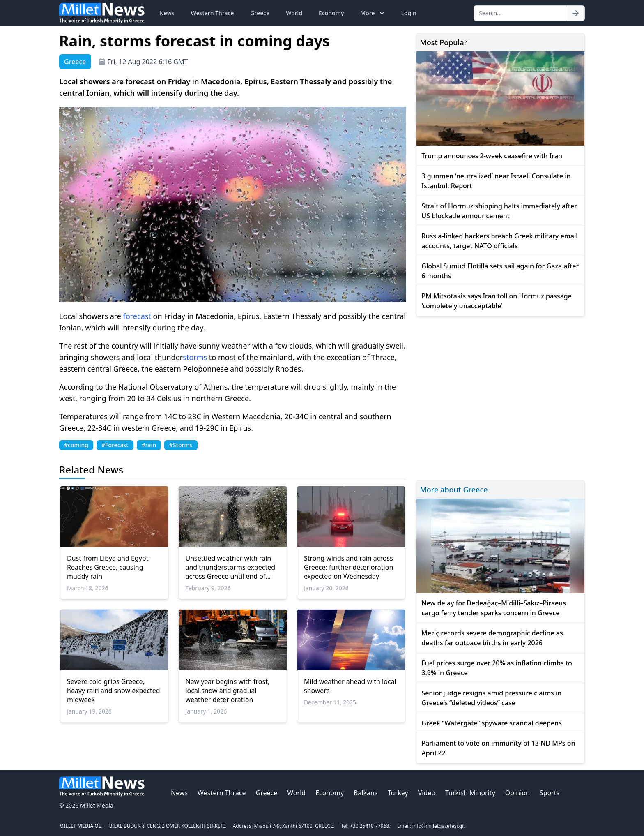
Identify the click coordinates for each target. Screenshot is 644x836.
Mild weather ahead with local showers (350, 686)
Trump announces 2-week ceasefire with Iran (492, 156)
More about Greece (454, 490)
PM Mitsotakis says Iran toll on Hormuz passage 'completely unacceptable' (497, 301)
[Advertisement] (500, 397)
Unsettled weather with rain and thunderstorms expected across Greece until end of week (230, 567)
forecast (137, 316)
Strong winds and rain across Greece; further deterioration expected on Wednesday (348, 567)
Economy (331, 13)
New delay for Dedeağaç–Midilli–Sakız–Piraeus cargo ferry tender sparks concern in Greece (494, 608)
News (167, 13)
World (294, 13)
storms (195, 357)
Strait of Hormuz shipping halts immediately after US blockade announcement (499, 211)
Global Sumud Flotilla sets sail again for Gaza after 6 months (500, 271)
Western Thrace (213, 13)
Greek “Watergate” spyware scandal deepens (492, 723)
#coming (76, 445)
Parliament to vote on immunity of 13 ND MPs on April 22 (498, 748)
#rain (149, 445)
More (373, 13)
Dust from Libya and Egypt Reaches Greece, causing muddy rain (108, 567)
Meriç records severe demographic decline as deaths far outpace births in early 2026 (492, 638)
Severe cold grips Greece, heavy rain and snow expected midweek (114, 691)
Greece (260, 13)
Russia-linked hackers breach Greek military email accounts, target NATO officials (499, 241)
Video (427, 793)
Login (408, 13)
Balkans (366, 793)
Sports (550, 793)
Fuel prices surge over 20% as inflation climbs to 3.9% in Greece (497, 668)
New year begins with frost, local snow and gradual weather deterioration (227, 691)
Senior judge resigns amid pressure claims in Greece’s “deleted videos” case (491, 698)
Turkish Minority (470, 793)
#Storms (181, 445)
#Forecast (115, 445)
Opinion (517, 793)
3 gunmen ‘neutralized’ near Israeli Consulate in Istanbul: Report (496, 181)
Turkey (398, 793)
